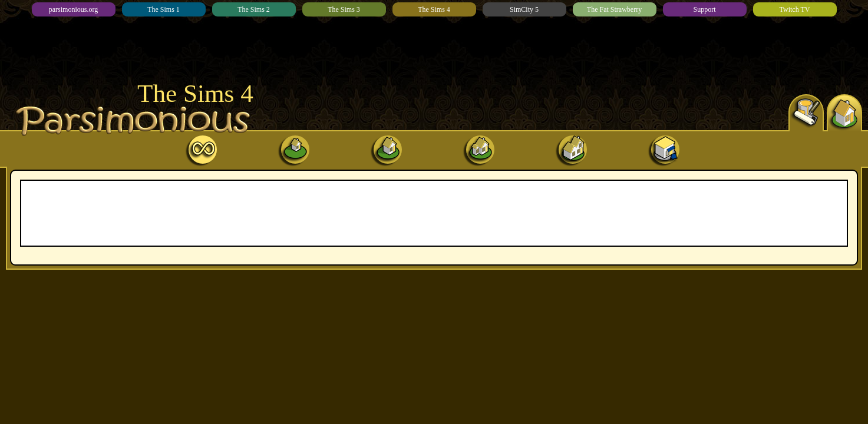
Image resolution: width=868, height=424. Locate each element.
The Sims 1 (164, 9)
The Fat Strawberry (614, 9)
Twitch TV (795, 9)
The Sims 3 (344, 9)
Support (704, 9)
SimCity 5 (524, 9)
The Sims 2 (254, 9)
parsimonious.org (73, 9)
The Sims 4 (434, 9)
